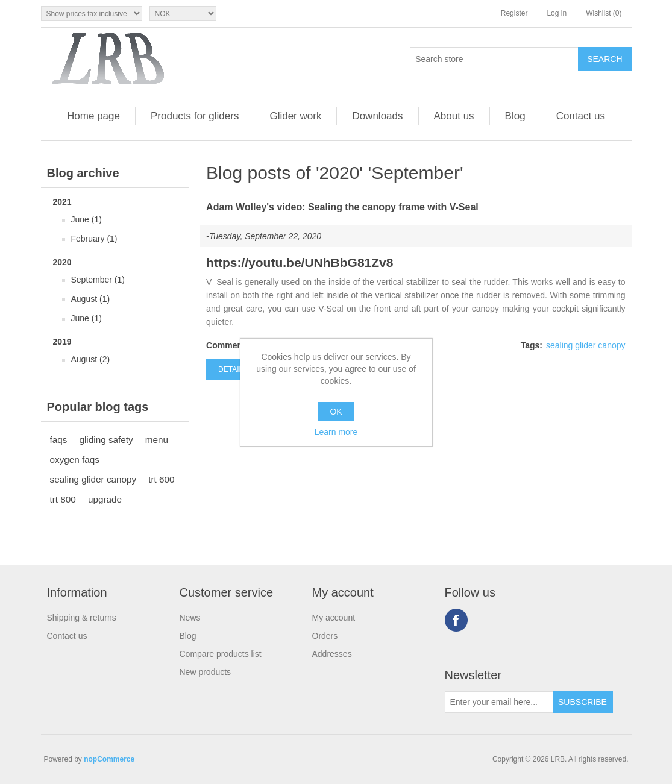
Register (514, 13)
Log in (557, 13)
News (190, 618)
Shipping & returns (82, 618)
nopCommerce (109, 759)
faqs (59, 440)
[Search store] (494, 59)
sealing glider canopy (93, 479)
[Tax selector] (92, 14)
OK (336, 412)
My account (334, 618)
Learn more (336, 432)
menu (157, 440)
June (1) (86, 219)
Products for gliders (195, 116)
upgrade (105, 499)
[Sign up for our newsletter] (499, 702)
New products (206, 672)
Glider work (295, 116)
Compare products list (221, 654)
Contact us (581, 116)
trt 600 (161, 479)
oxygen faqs (75, 459)
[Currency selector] (183, 14)
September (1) (98, 280)
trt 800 (63, 499)
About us (454, 116)
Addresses (332, 654)
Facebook (456, 620)
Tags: (532, 345)
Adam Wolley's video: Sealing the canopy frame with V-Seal (342, 207)
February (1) (94, 239)
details (233, 369)
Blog (515, 116)
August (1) (91, 299)
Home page (93, 116)
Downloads (377, 116)
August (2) (91, 359)
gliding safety (106, 440)
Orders (325, 636)
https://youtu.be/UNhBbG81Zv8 (300, 262)
